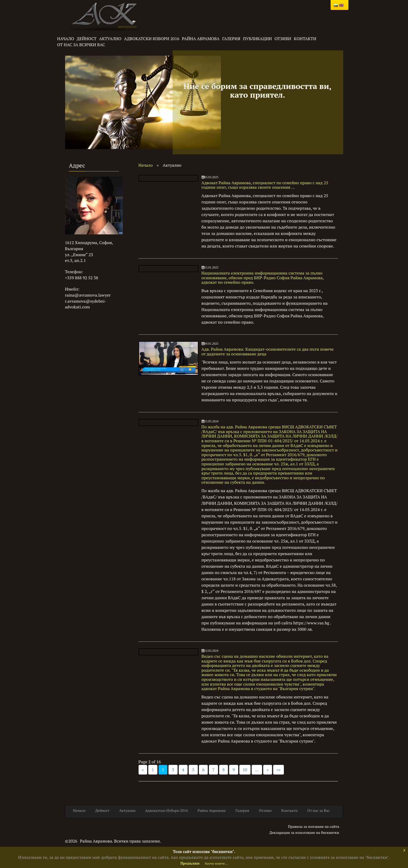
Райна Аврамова (201, 39)
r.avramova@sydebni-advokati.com (86, 304)
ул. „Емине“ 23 (79, 255)
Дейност (86, 39)
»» (279, 770)
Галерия (231, 39)
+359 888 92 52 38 (82, 278)
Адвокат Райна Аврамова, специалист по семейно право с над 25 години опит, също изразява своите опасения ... (265, 185)
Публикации (257, 39)
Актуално (110, 39)
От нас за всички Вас (81, 45)
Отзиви (283, 39)
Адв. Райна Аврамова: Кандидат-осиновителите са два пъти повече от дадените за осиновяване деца (268, 351)
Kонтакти (305, 39)
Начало (66, 39)
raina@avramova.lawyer (88, 295)
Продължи (190, 863)
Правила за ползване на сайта (313, 826)
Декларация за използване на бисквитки (304, 832)
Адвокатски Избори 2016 (152, 39)
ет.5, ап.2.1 (76, 260)
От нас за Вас (318, 810)
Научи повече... (216, 863)
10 (245, 770)
